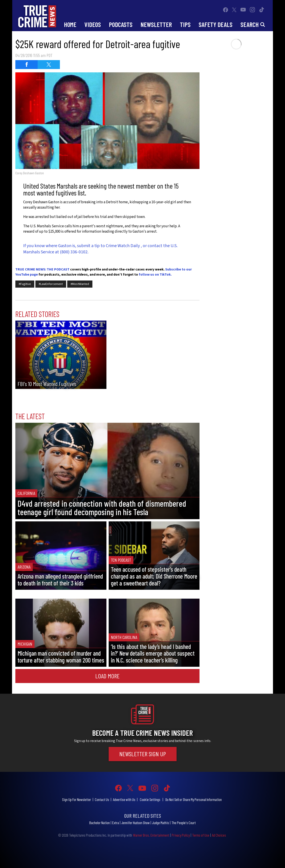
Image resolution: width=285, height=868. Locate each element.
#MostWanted (80, 284)
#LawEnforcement (51, 284)
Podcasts (121, 24)
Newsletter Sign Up (143, 754)
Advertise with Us (124, 799)
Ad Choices (219, 835)
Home (70, 24)
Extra (116, 823)
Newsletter (156, 24)
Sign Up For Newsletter (77, 799)
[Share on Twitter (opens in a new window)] (49, 65)
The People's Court (184, 823)
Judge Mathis (161, 823)
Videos (93, 24)
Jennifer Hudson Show (135, 823)
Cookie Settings (150, 799)
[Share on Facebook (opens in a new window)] (26, 65)
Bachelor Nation (100, 823)
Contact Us (102, 799)
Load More (107, 676)
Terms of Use (201, 835)
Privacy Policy (181, 835)
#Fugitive (25, 284)
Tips (185, 24)
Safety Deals (216, 24)
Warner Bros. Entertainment (151, 835)
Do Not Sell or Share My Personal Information (194, 799)
